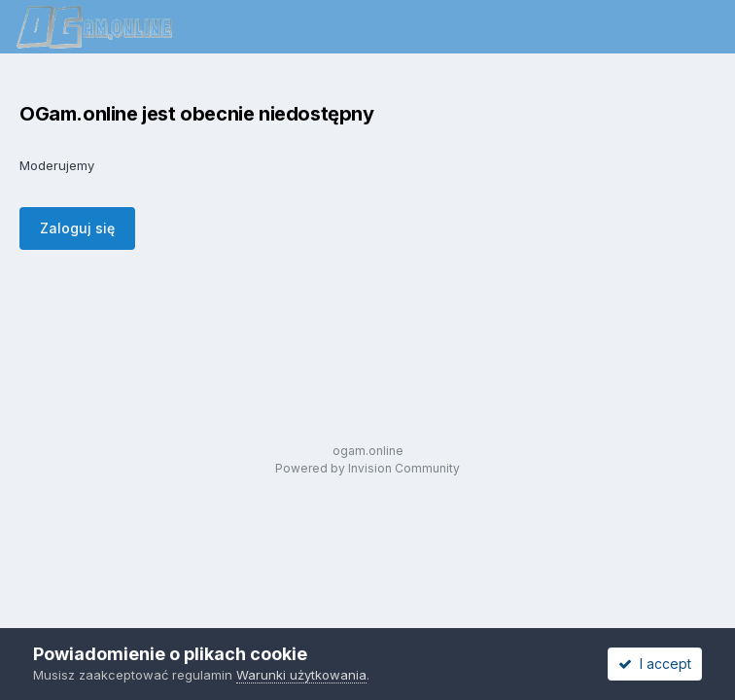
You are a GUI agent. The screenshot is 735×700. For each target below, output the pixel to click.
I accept (655, 664)
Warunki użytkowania (301, 675)
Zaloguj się (77, 228)
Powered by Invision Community (367, 468)
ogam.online (368, 451)
